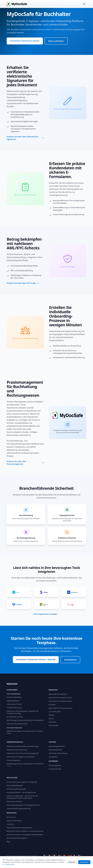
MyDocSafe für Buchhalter (58, 694)
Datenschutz (10, 864)
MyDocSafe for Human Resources (61, 708)
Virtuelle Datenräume (14, 708)
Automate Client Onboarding (17, 750)
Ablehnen (72, 862)
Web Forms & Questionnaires (17, 724)
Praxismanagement (14, 760)
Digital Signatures (13, 701)
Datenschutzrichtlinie (14, 802)
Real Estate (53, 722)
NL (80, 855)
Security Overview (55, 769)
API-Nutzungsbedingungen (16, 789)
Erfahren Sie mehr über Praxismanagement (25, 463)
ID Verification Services (15, 717)
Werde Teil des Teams (14, 821)
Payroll (51, 718)
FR (75, 855)
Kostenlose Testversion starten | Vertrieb (36, 659)
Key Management (55, 765)
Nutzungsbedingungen (15, 785)
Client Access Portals (14, 704)
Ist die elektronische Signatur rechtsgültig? (22, 782)
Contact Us (11, 824)
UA (60, 855)
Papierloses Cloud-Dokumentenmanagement (23, 753)
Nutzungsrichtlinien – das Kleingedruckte (21, 792)
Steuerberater (54, 725)
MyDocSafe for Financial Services (60, 698)
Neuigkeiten (53, 757)
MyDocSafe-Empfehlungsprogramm (19, 828)
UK (45, 855)
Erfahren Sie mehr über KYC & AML (23, 283)
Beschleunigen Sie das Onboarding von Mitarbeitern (25, 720)
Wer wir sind (11, 817)
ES (65, 855)
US (50, 855)
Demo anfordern (56, 41)
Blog (8, 842)
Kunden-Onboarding (14, 697)
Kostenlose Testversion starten (25, 41)
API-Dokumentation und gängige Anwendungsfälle (25, 835)
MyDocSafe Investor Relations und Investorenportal (25, 831)
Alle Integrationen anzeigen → (46, 614)
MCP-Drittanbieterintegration (17, 838)
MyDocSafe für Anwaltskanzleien (60, 701)
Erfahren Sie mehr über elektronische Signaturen (25, 138)
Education (52, 705)
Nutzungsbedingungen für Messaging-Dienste (23, 805)
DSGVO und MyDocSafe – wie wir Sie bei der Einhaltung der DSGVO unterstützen (22, 797)
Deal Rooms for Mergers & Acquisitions (21, 757)
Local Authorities (55, 712)
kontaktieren (70, 660)
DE (70, 855)
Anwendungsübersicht (57, 746)
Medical (51, 715)
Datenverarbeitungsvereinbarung (19, 808)
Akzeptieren (84, 862)
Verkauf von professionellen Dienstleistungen (23, 746)
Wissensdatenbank (55, 750)
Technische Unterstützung (58, 753)
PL (55, 855)
